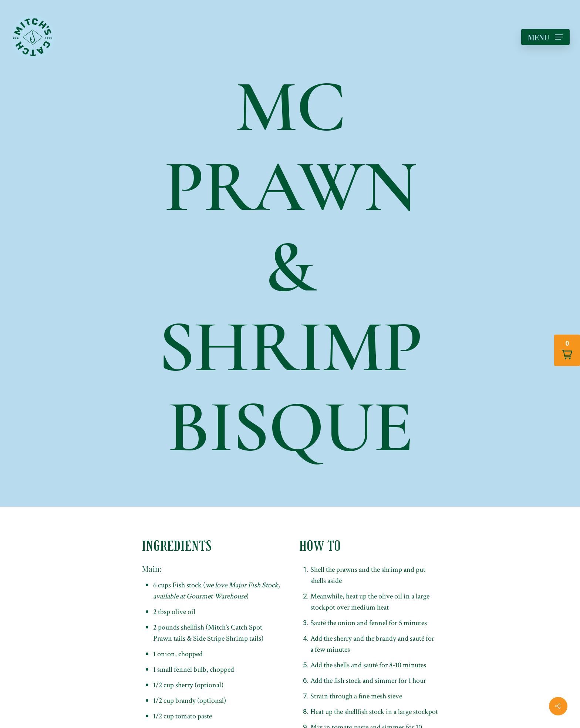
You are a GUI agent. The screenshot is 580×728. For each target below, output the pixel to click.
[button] (567, 350)
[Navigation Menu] (545, 37)
